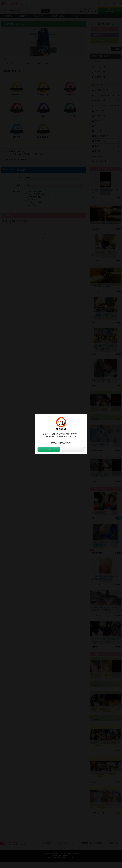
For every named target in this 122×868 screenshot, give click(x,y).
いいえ (73, 449)
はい (49, 449)
